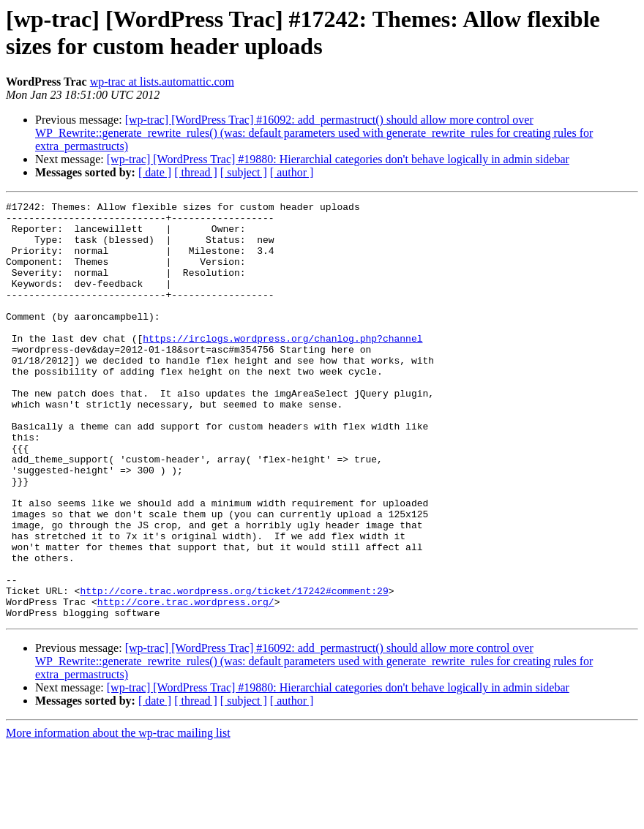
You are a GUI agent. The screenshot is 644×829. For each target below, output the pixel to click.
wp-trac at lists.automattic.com (162, 82)
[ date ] (155, 172)
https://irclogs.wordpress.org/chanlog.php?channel (282, 367)
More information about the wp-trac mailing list (118, 816)
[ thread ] (196, 172)
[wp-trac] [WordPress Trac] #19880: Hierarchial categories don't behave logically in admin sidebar (338, 159)
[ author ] (292, 172)
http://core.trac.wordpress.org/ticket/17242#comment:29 (234, 669)
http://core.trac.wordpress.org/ (186, 683)
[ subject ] (244, 172)
